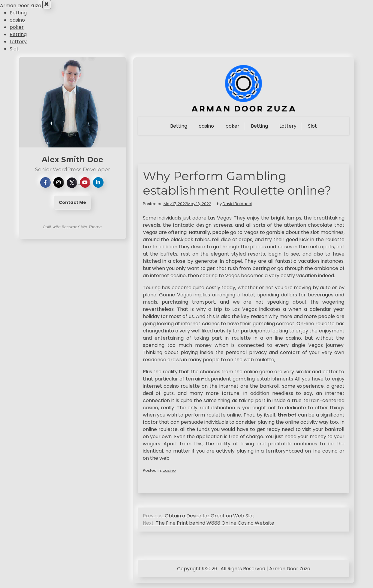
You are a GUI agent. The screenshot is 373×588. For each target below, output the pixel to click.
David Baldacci (237, 209)
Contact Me (73, 207)
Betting (18, 18)
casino (17, 25)
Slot (14, 54)
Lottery (18, 46)
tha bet (287, 420)
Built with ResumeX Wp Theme (72, 232)
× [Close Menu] (48, 7)
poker (17, 32)
